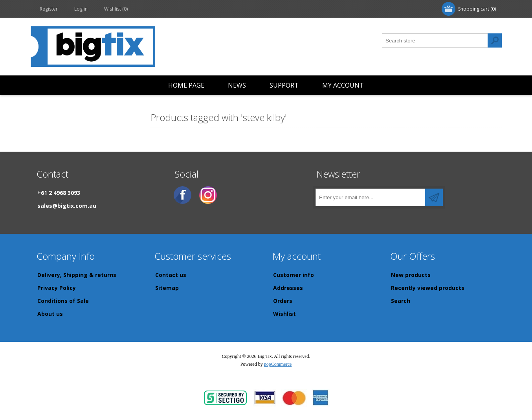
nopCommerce (278, 364)
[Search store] (435, 40)
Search (401, 301)
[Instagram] (208, 195)
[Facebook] (183, 195)
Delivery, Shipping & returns (77, 275)
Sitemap (167, 288)
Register (49, 9)
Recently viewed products (428, 288)
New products (411, 275)
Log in (81, 9)
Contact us (171, 275)
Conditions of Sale (63, 301)
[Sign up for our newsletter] (370, 197)
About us (50, 314)
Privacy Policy (57, 288)
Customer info (294, 275)
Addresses (288, 288)
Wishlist (284, 314)
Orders (283, 301)
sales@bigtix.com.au (67, 206)
